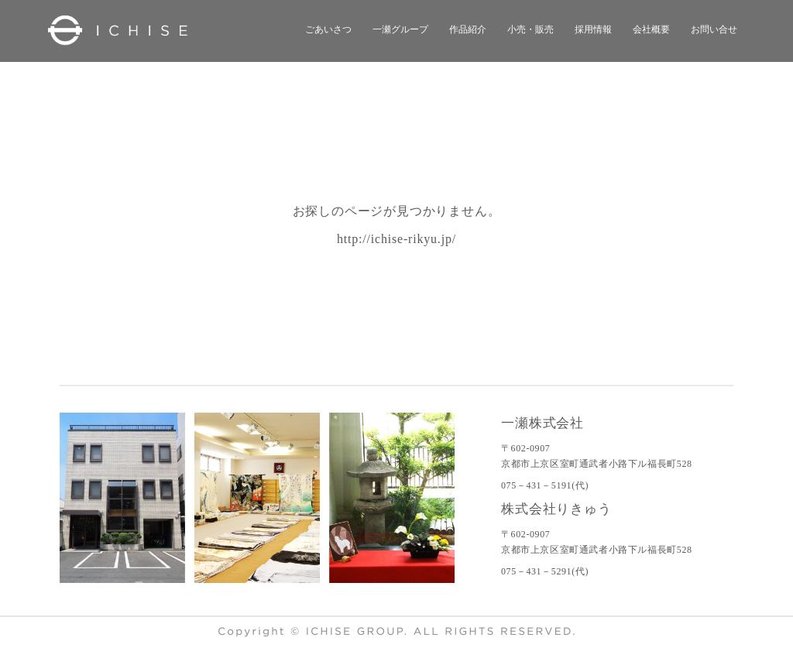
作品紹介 (468, 29)
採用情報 (593, 29)
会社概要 (651, 29)
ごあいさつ (328, 29)
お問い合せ (714, 29)
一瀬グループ (400, 29)
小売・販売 (530, 29)
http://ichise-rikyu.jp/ (396, 239)
